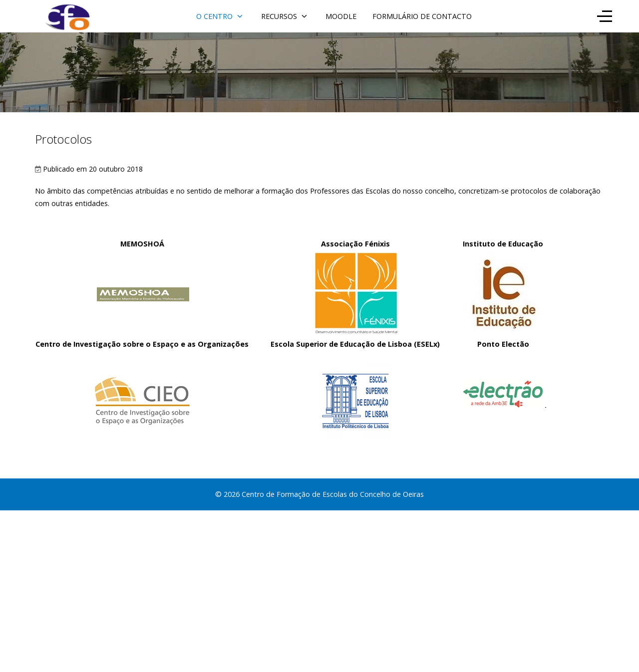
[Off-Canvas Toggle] (605, 16)
